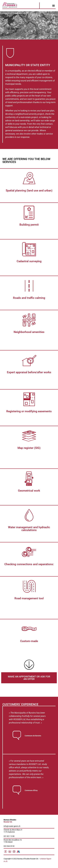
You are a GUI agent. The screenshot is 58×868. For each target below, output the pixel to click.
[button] (54, 6)
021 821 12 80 (9, 836)
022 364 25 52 (9, 846)
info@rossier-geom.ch (12, 826)
